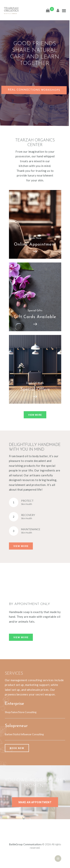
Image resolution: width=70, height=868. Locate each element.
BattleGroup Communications (25, 844)
